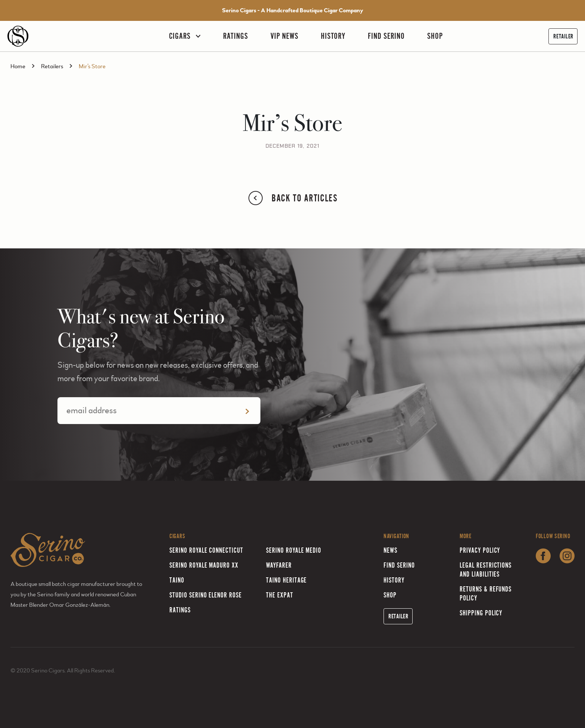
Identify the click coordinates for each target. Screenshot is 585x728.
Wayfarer (279, 565)
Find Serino (386, 36)
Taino (177, 580)
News (390, 550)
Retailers (52, 66)
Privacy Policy (480, 550)
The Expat (280, 595)
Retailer (563, 36)
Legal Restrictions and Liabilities (486, 570)
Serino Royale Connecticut (206, 550)
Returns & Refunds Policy (486, 594)
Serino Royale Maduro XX (204, 565)
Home (18, 66)
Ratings (236, 36)
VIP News (284, 36)
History (333, 36)
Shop (435, 36)
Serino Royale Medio (294, 550)
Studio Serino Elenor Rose (206, 595)
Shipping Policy (481, 613)
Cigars (180, 36)
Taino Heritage (286, 580)
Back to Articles (292, 198)
